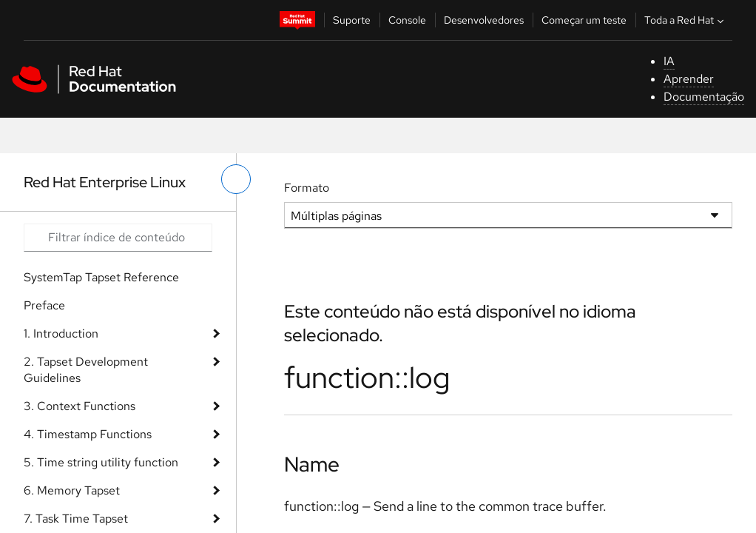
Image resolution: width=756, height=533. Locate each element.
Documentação (704, 97)
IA (669, 61)
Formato (307, 188)
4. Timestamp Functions (88, 434)
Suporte (352, 20)
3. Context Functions (80, 406)
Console (407, 20)
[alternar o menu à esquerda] (236, 179)
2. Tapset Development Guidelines (86, 370)
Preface (44, 305)
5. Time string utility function (101, 462)
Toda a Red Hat (686, 20)
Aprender (689, 79)
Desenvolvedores (484, 20)
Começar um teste (584, 20)
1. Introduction (61, 333)
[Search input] (118, 238)
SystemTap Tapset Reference (101, 277)
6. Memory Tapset (72, 490)
